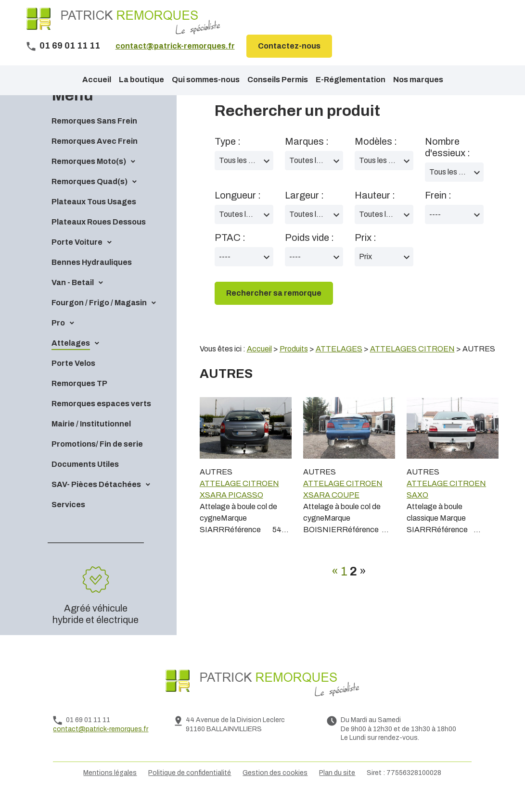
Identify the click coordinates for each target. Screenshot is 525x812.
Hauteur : (375, 212)
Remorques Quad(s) (90, 198)
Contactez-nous (289, 46)
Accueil (97, 80)
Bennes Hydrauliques (92, 279)
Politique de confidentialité (190, 789)
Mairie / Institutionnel (91, 440)
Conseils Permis (278, 80)
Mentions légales (110, 789)
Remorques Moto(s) (89, 178)
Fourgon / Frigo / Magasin (99, 319)
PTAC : (230, 254)
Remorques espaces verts (101, 420)
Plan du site (337, 789)
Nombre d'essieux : (448, 163)
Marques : (307, 158)
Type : (228, 158)
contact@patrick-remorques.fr (175, 46)
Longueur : (238, 212)
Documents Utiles (85, 481)
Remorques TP (79, 400)
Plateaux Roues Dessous (99, 238)
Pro (58, 339)
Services (68, 521)
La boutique (141, 80)
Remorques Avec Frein (95, 157)
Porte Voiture (77, 258)
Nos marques (418, 80)
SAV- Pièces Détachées (96, 501)
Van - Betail (73, 299)
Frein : (438, 212)
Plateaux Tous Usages (94, 218)
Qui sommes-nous (206, 80)
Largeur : (304, 212)
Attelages (71, 359)
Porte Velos (73, 380)
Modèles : (376, 158)
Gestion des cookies (275, 789)
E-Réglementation (351, 80)
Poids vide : (309, 254)
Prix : (365, 254)
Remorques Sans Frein (94, 137)
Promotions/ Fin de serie (97, 460)
